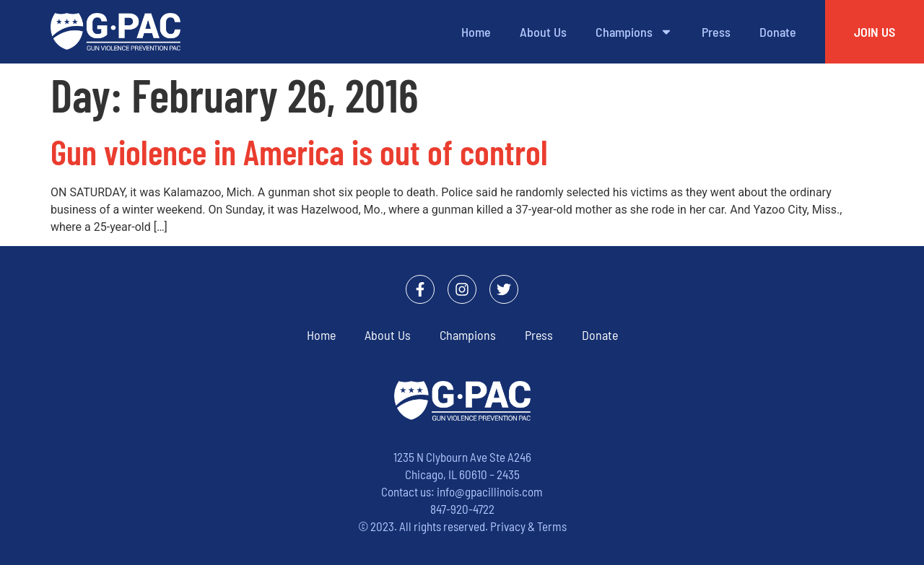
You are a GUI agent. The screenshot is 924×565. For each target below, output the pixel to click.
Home (476, 32)
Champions (634, 32)
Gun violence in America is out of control (299, 152)
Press (716, 32)
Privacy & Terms (528, 526)
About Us (543, 32)
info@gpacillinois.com (490, 491)
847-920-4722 (462, 509)
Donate (778, 32)
